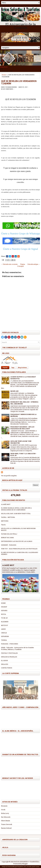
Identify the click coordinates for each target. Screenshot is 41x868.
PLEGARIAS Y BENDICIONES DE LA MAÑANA (23, 415)
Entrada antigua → (34, 264)
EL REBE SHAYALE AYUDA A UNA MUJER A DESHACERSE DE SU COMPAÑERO (16, 509)
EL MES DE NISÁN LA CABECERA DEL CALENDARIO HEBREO (20, 553)
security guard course (33, 867)
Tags (13, 368)
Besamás (4, 806)
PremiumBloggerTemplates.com (17, 867)
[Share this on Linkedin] (16, 256)
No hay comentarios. (7, 89)
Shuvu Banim (6, 821)
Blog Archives (22, 368)
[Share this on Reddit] (18, 256)
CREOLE (4, 633)
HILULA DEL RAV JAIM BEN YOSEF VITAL (16, 514)
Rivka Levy (5, 813)
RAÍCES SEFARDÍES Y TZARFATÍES (26, 862)
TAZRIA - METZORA (8, 517)
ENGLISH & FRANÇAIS (9, 657)
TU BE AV (4, 618)
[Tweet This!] (10, 256)
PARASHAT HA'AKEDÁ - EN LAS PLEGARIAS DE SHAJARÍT (22, 428)
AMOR (3, 629)
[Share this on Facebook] (7, 256)
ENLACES (5, 664)
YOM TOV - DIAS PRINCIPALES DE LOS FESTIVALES (19, 549)
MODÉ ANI (14, 391)
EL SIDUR (4, 661)
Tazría (3, 525)
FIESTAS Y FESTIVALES (9, 653)
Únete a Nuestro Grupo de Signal (20, 249)
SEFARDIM (5, 636)
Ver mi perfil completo (9, 476)
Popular (5, 368)
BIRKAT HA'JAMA (7, 538)
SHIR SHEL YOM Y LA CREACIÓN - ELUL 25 (23, 454)
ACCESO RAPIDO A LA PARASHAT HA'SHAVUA (23, 378)
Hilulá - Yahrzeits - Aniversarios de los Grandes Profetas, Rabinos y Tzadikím (17, 648)
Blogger (25, 864)
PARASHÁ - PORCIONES (10, 644)
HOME (3, 603)
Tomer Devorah (7, 824)
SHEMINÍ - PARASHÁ (9, 545)
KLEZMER (5, 622)
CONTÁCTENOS (7, 668)
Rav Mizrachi (6, 817)
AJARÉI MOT (6, 504)
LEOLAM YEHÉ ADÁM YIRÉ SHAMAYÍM (21, 442)
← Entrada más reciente (9, 264)
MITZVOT (5, 625)
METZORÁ (5, 521)
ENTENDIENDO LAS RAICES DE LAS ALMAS (17, 541)
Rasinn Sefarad (6, 828)
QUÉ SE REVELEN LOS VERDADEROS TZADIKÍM (19, 82)
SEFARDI (4, 610)
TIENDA (4, 640)
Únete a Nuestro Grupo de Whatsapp (20, 233)
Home (4, 75)
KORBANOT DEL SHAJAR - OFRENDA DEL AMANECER (24, 403)
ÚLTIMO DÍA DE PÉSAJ (9, 534)
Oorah (3, 810)
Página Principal (21, 265)
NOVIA (4, 614)
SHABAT (4, 607)
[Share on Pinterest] (13, 256)
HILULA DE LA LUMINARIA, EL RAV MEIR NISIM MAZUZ (18, 529)
